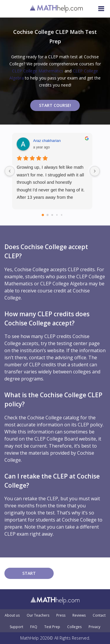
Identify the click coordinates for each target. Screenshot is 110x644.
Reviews (79, 615)
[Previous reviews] (10, 171)
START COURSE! (55, 105)
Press (61, 615)
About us (12, 615)
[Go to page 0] (43, 215)
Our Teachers (38, 615)
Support (16, 627)
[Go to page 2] (52, 215)
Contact (99, 615)
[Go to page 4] (62, 215)
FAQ (34, 627)
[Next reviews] (95, 171)
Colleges (74, 627)
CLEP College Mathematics (38, 71)
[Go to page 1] (48, 215)
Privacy (94, 627)
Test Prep (52, 627)
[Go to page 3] (57, 215)
